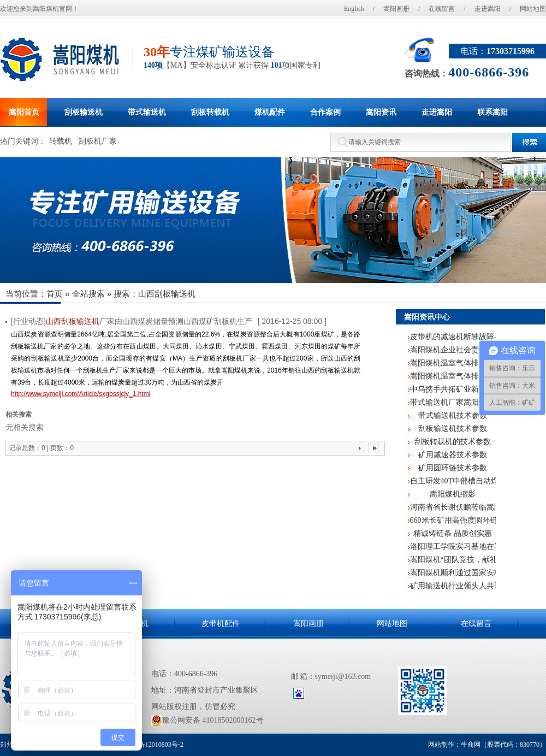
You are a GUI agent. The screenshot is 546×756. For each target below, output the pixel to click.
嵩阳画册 (396, 9)
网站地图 (533, 9)
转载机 (61, 141)
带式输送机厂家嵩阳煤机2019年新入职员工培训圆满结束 (453, 402)
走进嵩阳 (488, 9)
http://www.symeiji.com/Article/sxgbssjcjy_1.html (81, 394)
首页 (55, 294)
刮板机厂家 (98, 141)
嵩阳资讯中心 (427, 317)
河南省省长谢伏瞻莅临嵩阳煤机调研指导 (453, 507)
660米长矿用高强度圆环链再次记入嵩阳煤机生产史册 (453, 520)
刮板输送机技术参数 (453, 429)
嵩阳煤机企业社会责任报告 (453, 350)
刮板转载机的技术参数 (453, 442)
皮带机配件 (221, 624)
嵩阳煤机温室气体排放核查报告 (453, 376)
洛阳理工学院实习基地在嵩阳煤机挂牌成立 (453, 547)
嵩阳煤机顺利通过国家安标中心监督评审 (453, 573)
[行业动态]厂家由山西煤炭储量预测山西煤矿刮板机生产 (132, 321)
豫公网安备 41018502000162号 (207, 720)
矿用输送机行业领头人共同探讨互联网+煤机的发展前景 (453, 586)
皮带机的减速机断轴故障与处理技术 (453, 337)
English (354, 9)
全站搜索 (88, 294)
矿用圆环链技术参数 (453, 468)
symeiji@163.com (343, 677)
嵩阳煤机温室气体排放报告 (453, 363)
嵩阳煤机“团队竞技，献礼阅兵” (453, 560)
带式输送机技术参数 (453, 415)
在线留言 (442, 9)
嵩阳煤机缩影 (453, 494)
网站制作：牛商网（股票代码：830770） (487, 745)
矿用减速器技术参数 (453, 455)
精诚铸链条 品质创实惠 (453, 533)
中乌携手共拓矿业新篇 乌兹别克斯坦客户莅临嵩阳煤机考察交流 (453, 389)
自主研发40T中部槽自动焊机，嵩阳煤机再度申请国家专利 (453, 481)
